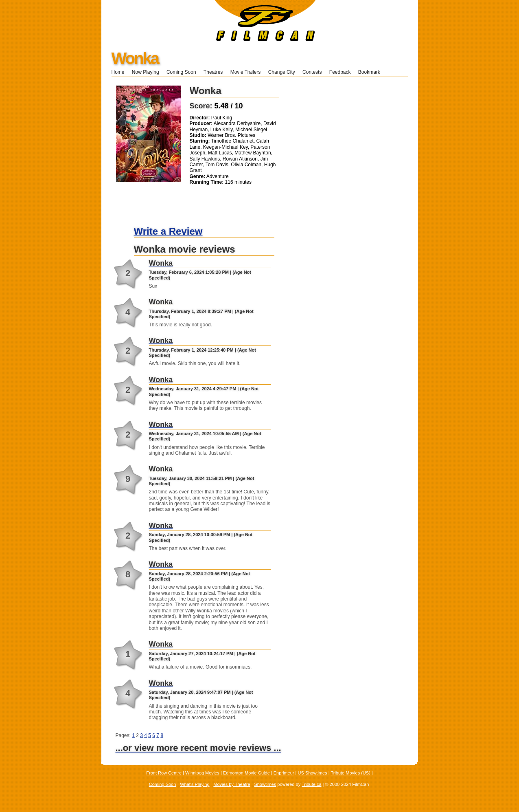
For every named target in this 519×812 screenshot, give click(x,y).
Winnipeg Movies (202, 773)
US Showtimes (312, 773)
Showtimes (265, 784)
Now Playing (146, 72)
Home (118, 72)
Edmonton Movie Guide (246, 773)
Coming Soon (181, 72)
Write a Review (168, 231)
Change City (282, 72)
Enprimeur (284, 773)
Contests (312, 72)
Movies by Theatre (232, 784)
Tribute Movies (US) (350, 773)
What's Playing (195, 784)
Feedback (340, 72)
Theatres (213, 72)
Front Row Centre (164, 773)
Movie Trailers (246, 72)
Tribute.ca (312, 784)
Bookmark (372, 72)
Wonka (135, 58)
